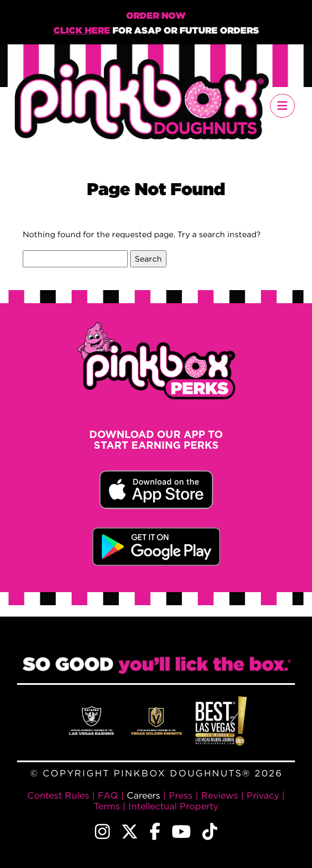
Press (181, 795)
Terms (107, 806)
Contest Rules (58, 795)
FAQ (108, 795)
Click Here (82, 31)
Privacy (263, 795)
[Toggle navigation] (282, 106)
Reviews (220, 795)
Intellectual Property (173, 806)
